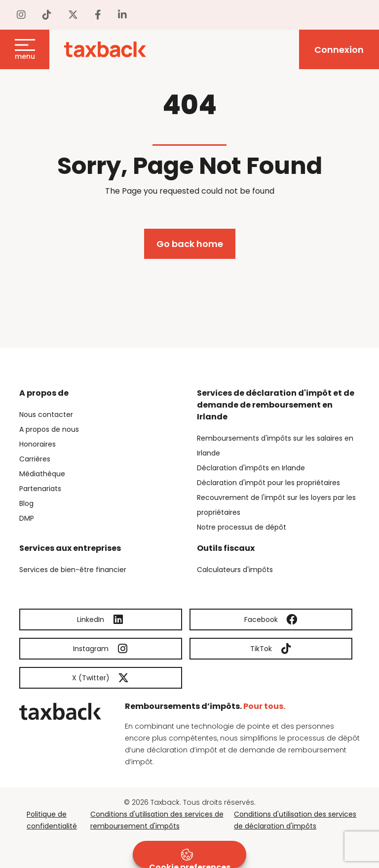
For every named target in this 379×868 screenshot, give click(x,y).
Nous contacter (46, 414)
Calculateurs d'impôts (235, 570)
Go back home (190, 244)
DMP (27, 518)
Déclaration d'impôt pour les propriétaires (268, 483)
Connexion (339, 50)
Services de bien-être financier (73, 570)
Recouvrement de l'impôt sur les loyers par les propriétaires (276, 505)
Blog (26, 503)
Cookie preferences (190, 858)
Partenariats (40, 489)
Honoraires (38, 444)
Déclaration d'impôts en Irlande (251, 468)
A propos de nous (49, 429)
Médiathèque (42, 474)
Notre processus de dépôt (242, 527)
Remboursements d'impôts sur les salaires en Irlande (275, 446)
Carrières (35, 459)
